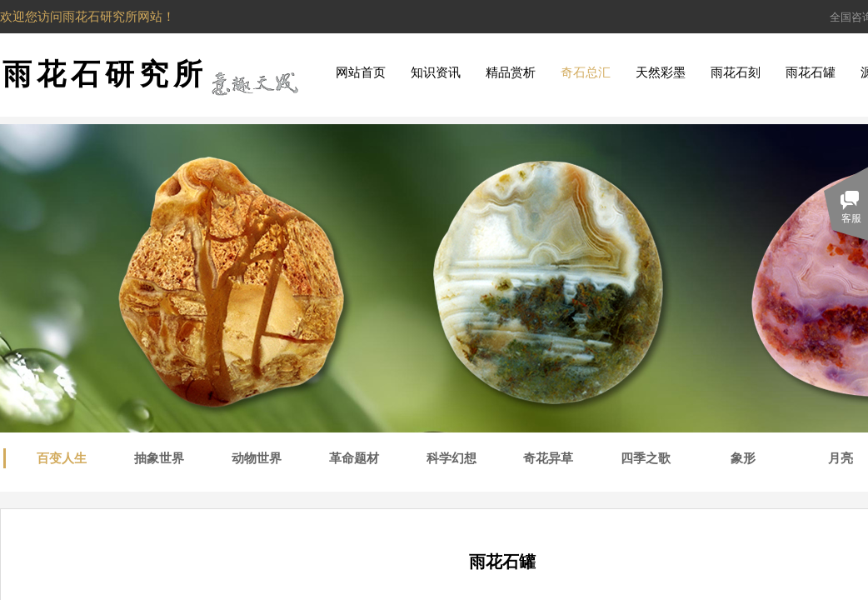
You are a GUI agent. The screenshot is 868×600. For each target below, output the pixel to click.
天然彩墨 (661, 72)
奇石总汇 (586, 72)
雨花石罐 (811, 72)
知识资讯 (436, 72)
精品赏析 (511, 72)
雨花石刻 (736, 72)
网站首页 (361, 72)
